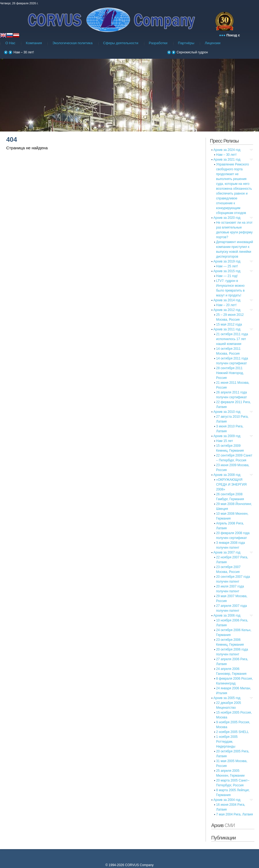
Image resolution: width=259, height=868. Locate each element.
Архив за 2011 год (227, 329)
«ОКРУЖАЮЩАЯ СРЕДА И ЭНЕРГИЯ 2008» (231, 485)
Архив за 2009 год (227, 436)
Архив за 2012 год (227, 310)
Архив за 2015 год (227, 271)
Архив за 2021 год (227, 160)
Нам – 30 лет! (24, 52)
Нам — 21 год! (227, 276)
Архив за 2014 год (227, 300)
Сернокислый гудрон (192, 52)
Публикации (224, 838)
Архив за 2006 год (227, 615)
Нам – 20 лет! (226, 305)
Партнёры (186, 43)
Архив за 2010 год (227, 412)
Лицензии (213, 43)
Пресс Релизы (224, 141)
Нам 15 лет (224, 441)
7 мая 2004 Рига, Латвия (234, 814)
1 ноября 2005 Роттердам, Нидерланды (227, 742)
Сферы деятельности (121, 43)
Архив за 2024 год (227, 150)
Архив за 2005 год (227, 698)
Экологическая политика (72, 43)
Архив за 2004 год (227, 800)
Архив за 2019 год (227, 261)
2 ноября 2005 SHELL (232, 732)
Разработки (158, 43)
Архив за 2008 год (227, 475)
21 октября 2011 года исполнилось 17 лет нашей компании (232, 339)
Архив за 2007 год (227, 552)
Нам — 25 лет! (227, 266)
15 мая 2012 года (229, 324)
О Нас (10, 43)
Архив (223, 825)
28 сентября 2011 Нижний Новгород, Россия (230, 373)
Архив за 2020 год (227, 218)
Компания (34, 43)
